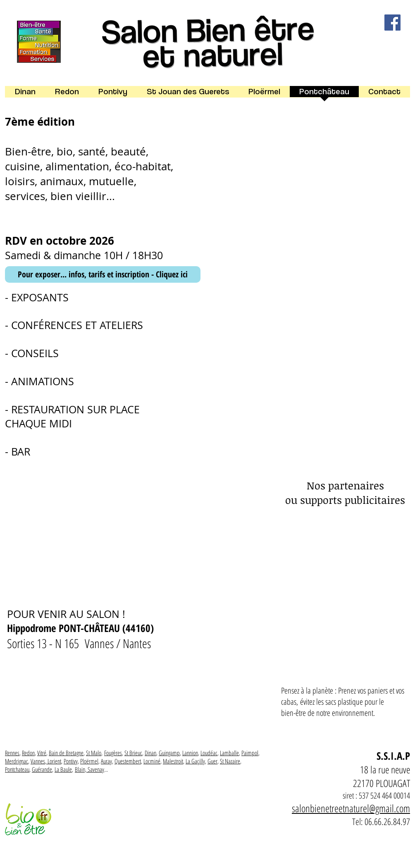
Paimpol (250, 753)
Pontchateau (17, 769)
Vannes (38, 761)
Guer (212, 761)
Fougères (113, 753)
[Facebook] (392, 23)
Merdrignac (17, 761)
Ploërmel (89, 761)
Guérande (42, 769)
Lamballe (229, 753)
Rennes (12, 753)
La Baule (63, 769)
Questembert (128, 761)
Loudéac (209, 753)
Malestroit (173, 761)
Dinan (150, 753)
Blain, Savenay (89, 769)
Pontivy (71, 761)
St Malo (94, 753)
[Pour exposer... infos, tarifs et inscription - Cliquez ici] (103, 274)
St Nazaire (230, 761)
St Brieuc (133, 753)
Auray (106, 761)
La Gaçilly (195, 761)
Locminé (152, 761)
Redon (28, 753)
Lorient (54, 761)
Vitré (42, 753)
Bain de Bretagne (66, 753)
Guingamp (169, 753)
